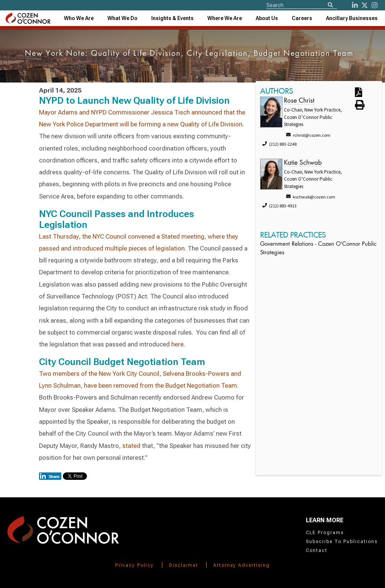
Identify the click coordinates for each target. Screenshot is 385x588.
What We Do (122, 18)
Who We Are (79, 18)
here (177, 344)
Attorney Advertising (242, 565)
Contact (317, 550)
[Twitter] (365, 5)
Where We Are (225, 18)
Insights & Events (172, 18)
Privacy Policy (135, 565)
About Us (267, 18)
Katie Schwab (303, 163)
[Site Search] (302, 5)
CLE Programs (325, 533)
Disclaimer (184, 565)
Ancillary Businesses (352, 18)
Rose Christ (299, 101)
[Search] (330, 5)
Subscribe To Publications (342, 542)
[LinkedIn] (355, 5)
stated (131, 446)
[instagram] (375, 5)
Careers (302, 18)
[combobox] (172, 18)
